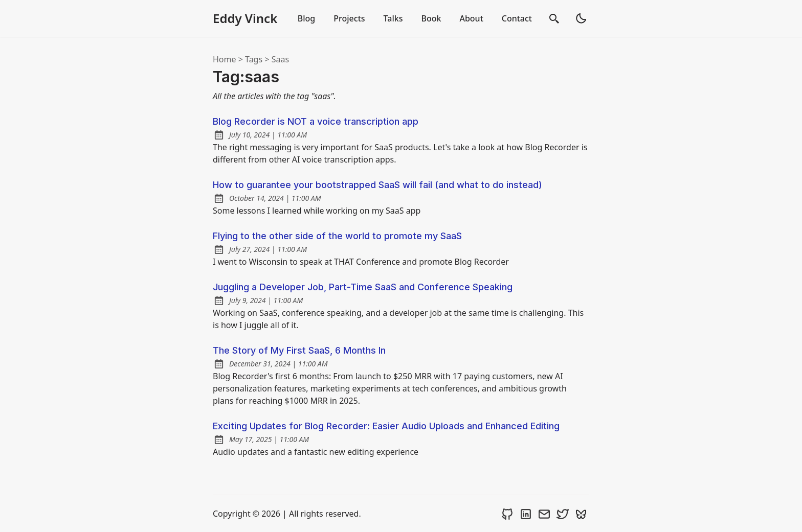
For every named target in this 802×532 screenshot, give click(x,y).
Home (225, 59)
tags (254, 59)
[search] (554, 18)
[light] (581, 18)
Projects (349, 18)
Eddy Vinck (245, 18)
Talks (393, 18)
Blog (306, 18)
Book (431, 18)
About (471, 18)
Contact (517, 18)
